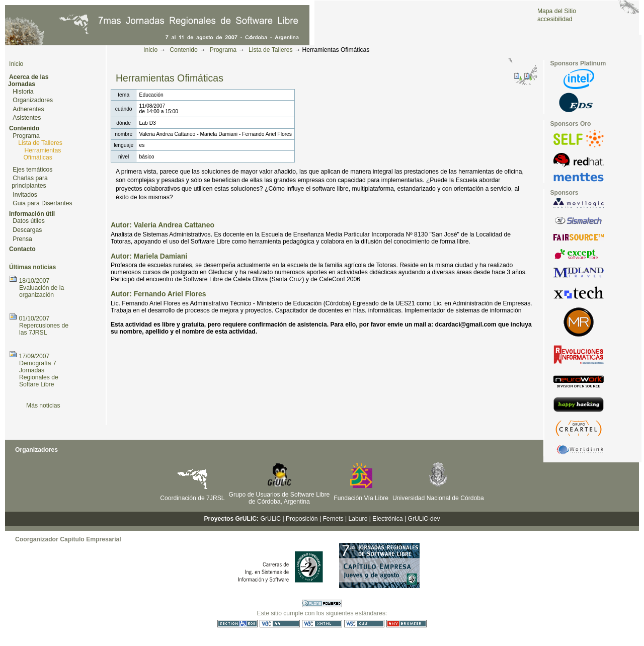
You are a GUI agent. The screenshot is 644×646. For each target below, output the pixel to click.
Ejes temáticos (32, 170)
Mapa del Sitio (557, 11)
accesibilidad (555, 19)
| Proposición (300, 519)
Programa (223, 50)
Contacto (22, 249)
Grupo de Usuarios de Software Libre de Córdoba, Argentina (279, 498)
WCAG (280, 624)
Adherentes (28, 109)
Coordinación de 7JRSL (192, 498)
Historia (23, 92)
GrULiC (271, 519)
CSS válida (364, 624)
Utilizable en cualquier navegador (407, 624)
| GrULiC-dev (422, 519)
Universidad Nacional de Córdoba (438, 498)
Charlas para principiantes (30, 182)
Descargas (27, 230)
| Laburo (356, 519)
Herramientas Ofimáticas (42, 154)
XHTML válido (322, 624)
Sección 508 (237, 624)
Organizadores (33, 100)
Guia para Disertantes (42, 203)
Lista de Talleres (271, 50)
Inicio (150, 50)
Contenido (183, 50)
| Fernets (332, 519)
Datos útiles (29, 221)
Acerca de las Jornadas (28, 81)
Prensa (22, 239)
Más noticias (43, 406)
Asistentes (27, 118)
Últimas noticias (32, 267)
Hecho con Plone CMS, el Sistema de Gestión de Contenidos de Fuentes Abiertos (322, 603)
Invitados (25, 195)
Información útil (32, 214)
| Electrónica (386, 519)
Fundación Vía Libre (361, 498)
